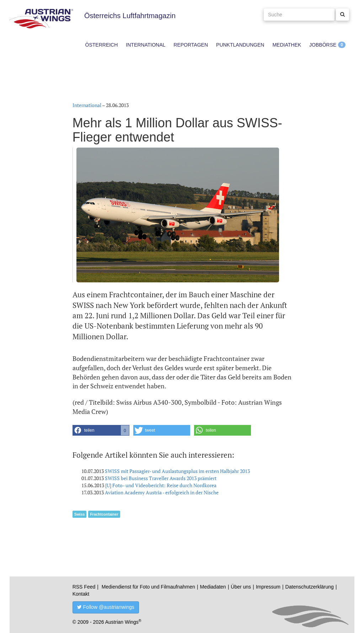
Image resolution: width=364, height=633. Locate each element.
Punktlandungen (240, 45)
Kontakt (81, 594)
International (146, 45)
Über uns (241, 587)
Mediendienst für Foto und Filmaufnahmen (148, 587)
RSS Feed (84, 587)
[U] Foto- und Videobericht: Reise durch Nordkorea (161, 485)
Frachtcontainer (104, 514)
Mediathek (287, 45)
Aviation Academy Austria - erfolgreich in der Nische (162, 492)
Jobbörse (323, 45)
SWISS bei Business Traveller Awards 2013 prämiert (161, 478)
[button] (101, 430)
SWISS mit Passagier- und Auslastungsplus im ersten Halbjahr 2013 (177, 471)
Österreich (102, 45)
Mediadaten (213, 587)
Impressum (268, 587)
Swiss (80, 514)
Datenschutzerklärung (310, 587)
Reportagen (191, 45)
